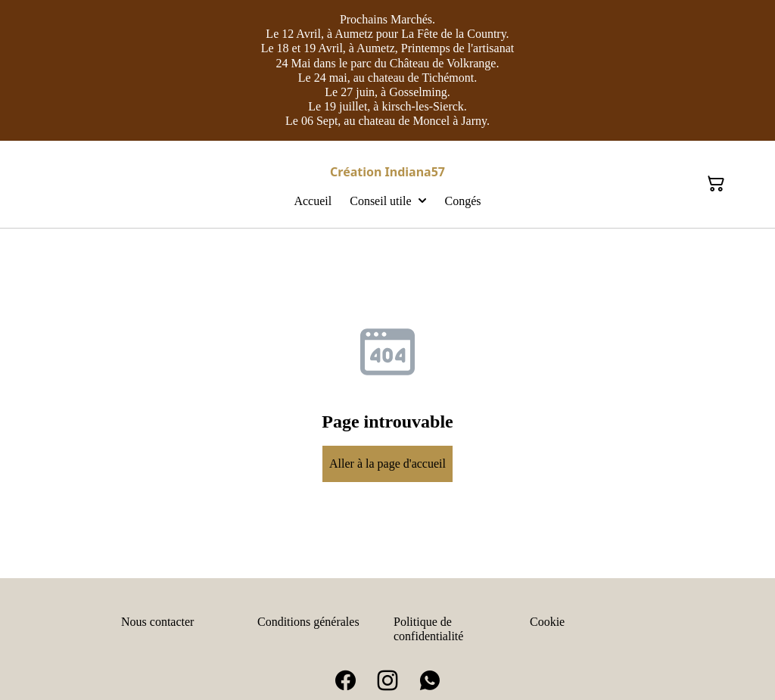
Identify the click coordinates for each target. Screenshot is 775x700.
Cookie (547, 622)
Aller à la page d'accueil (387, 464)
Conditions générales (308, 622)
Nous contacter (157, 622)
